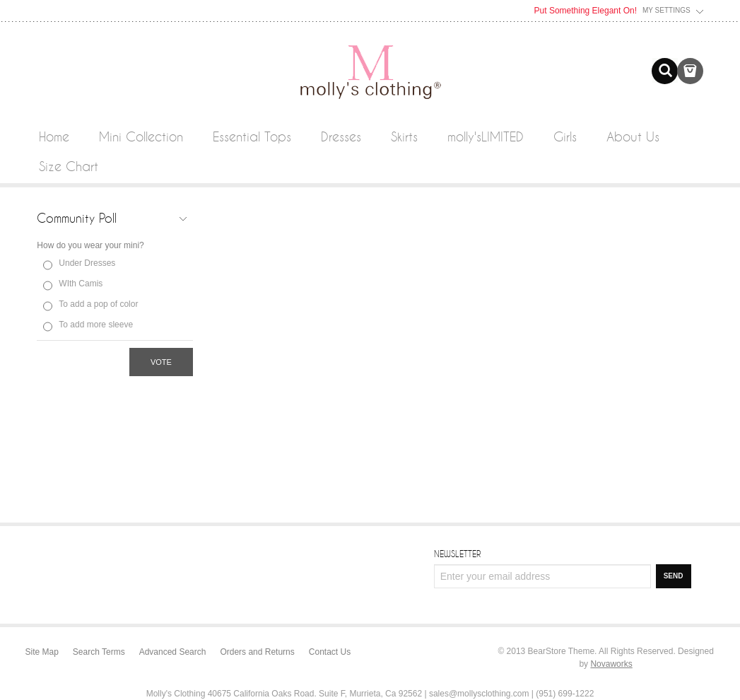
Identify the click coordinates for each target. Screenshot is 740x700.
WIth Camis (81, 284)
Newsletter (457, 554)
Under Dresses (87, 263)
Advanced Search (173, 652)
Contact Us (330, 652)
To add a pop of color (98, 304)
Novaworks (611, 664)
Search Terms (99, 652)
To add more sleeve (96, 325)
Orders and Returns (257, 652)
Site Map (42, 652)
